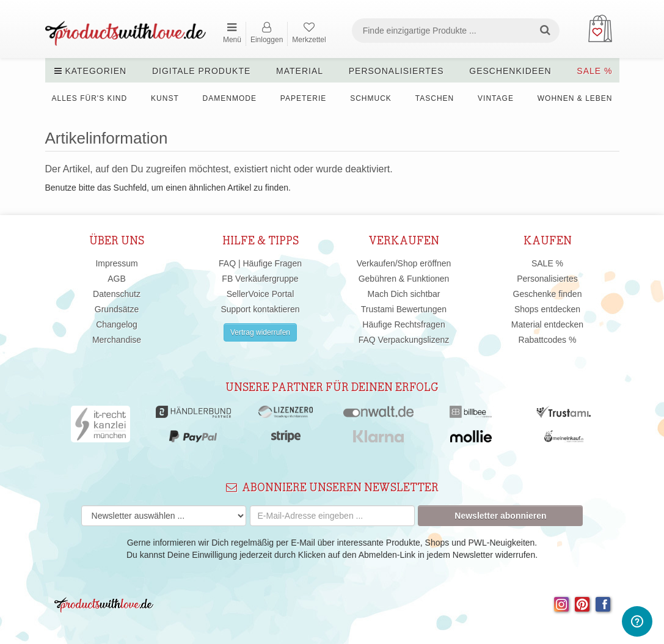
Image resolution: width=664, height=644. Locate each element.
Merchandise (117, 340)
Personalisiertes (396, 71)
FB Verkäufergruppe (260, 279)
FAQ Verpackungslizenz (404, 340)
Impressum (116, 263)
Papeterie (303, 98)
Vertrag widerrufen (260, 332)
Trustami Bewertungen (404, 309)
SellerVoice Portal (261, 294)
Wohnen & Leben (575, 98)
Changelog (117, 324)
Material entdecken (547, 324)
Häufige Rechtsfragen (403, 324)
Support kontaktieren (260, 309)
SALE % (594, 71)
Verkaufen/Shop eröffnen (404, 263)
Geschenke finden (548, 294)
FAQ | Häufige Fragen (260, 263)
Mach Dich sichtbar (403, 294)
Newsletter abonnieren (500, 516)
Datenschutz (117, 294)
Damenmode (230, 98)
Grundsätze (117, 309)
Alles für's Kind (90, 98)
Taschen (435, 98)
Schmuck (371, 98)
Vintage (496, 98)
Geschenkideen (510, 71)
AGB (117, 279)
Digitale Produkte (201, 71)
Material (300, 71)
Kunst (165, 98)
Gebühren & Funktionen (404, 279)
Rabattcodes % (548, 340)
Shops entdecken (547, 309)
